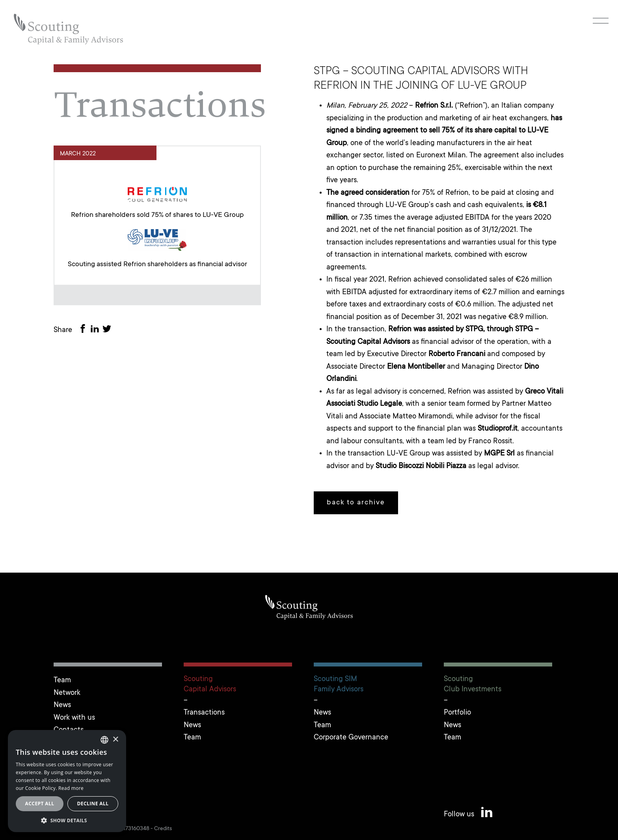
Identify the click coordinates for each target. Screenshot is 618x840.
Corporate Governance (351, 738)
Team (62, 680)
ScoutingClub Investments (473, 684)
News (62, 705)
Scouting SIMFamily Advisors (339, 684)
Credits (163, 829)
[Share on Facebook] (84, 330)
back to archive (356, 503)
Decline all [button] (93, 804)
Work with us (74, 718)
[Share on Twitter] (108, 330)
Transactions (204, 713)
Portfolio (457, 713)
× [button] (115, 740)
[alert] (67, 781)
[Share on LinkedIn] (96, 330)
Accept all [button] (40, 804)
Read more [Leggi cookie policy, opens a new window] (71, 788)
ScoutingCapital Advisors (210, 684)
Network (67, 693)
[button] (67, 820)
